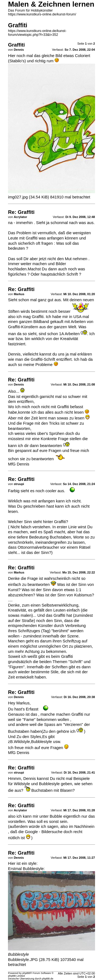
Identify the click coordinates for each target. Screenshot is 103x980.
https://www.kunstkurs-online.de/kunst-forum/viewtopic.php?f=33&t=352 (37, 33)
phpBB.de (48, 979)
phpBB (26, 973)
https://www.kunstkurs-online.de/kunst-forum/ (42, 14)
